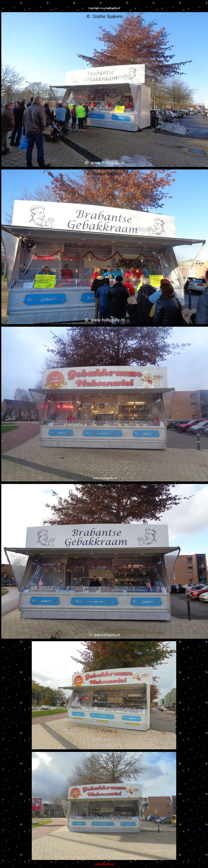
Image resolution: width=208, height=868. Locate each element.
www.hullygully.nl (104, 864)
